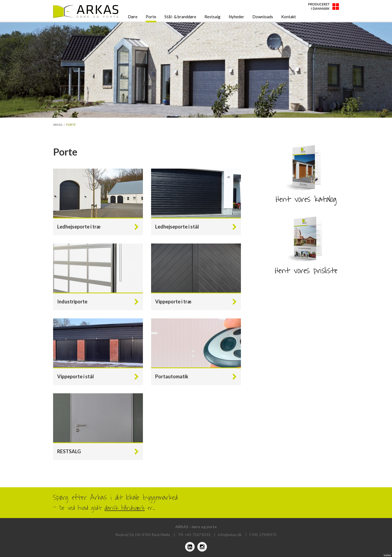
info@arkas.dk (230, 535)
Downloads (263, 17)
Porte (151, 17)
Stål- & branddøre (180, 17)
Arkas (58, 125)
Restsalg (212, 17)
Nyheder (236, 17)
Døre (133, 17)
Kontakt (289, 17)
